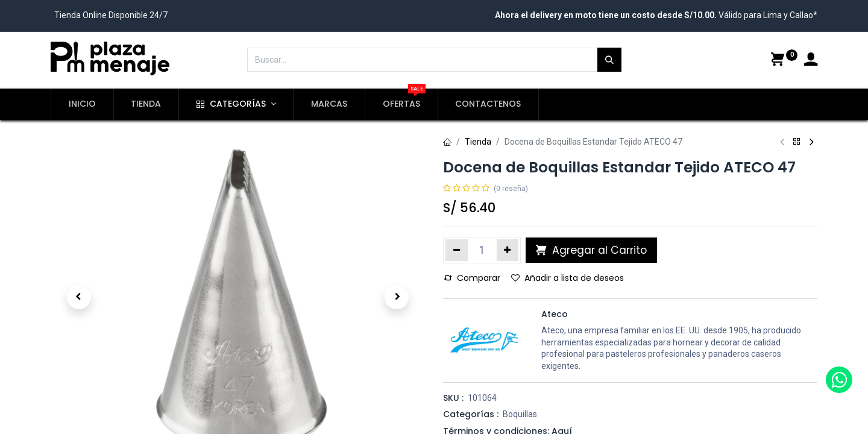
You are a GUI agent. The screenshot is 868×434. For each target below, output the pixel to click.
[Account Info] (811, 61)
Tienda (478, 142)
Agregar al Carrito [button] (591, 250)
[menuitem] (82, 104)
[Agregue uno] (508, 250)
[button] (79, 297)
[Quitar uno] (457, 250)
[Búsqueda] (609, 60)
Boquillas (520, 414)
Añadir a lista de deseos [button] (568, 278)
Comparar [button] (472, 278)
